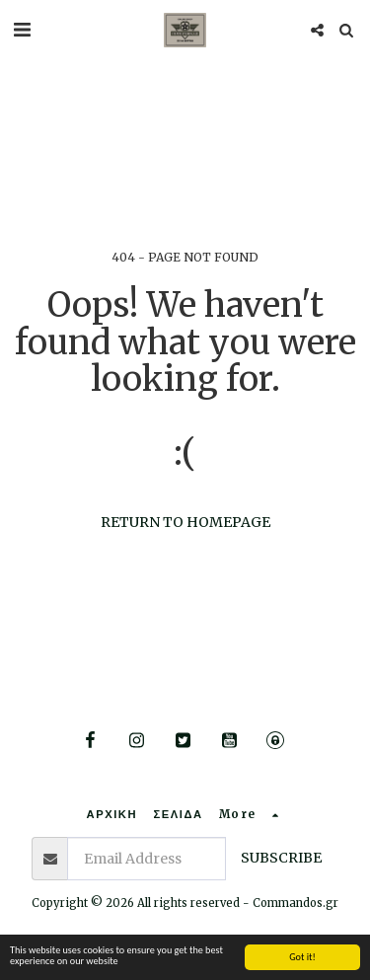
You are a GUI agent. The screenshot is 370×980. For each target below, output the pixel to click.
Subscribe (281, 858)
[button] (22, 29)
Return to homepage (185, 522)
